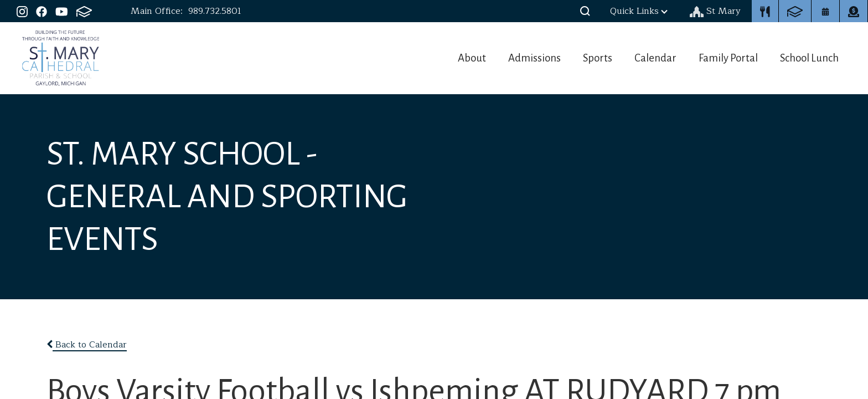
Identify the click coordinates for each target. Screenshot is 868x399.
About (448, 58)
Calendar (647, 58)
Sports (584, 58)
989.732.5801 (215, 11)
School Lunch (812, 58)
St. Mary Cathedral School (61, 58)
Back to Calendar (87, 345)
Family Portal (725, 58)
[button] (585, 11)
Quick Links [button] (639, 11)
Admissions (516, 58)
